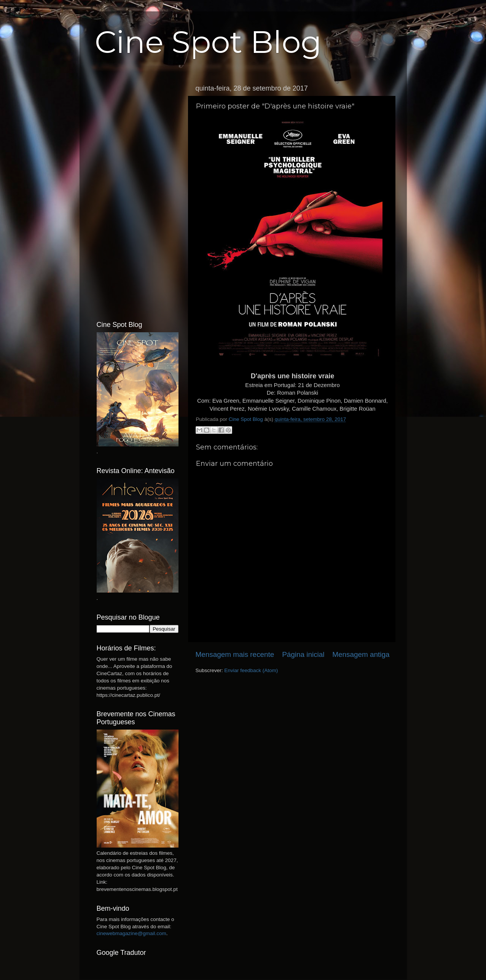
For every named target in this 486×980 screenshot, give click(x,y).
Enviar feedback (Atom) (251, 670)
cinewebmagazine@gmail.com (131, 933)
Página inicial (303, 654)
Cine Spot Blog (208, 42)
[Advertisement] (138, 195)
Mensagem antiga (361, 654)
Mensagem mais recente (235, 654)
